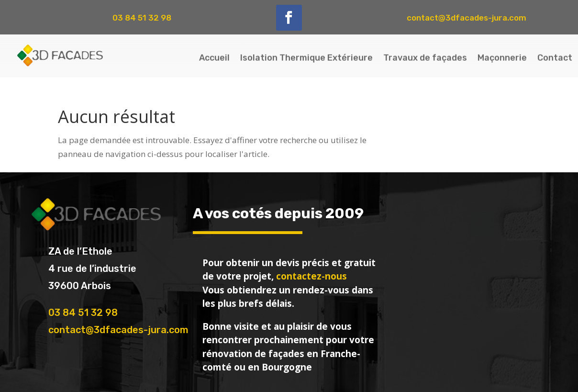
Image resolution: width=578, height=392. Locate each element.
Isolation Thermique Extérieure (306, 56)
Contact (555, 56)
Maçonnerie (502, 56)
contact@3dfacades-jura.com (118, 330)
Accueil (214, 56)
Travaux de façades (425, 56)
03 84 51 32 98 (83, 313)
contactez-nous (311, 276)
